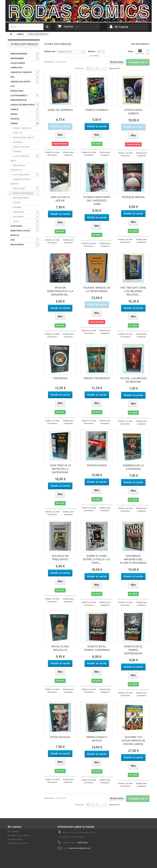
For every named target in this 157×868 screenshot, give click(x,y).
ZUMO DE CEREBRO (60, 110)
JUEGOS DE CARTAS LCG (21, 84)
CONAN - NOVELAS (22, 128)
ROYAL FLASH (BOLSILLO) (60, 648)
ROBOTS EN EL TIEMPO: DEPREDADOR (133, 650)
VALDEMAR (18, 217)
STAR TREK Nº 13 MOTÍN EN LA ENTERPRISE (60, 469)
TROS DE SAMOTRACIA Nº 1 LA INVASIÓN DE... (60, 291)
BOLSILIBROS (17, 245)
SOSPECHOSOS (97, 465)
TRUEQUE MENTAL (133, 197)
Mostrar (92, 51)
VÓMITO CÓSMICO (97, 110)
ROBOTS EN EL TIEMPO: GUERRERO (97, 648)
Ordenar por (50, 51)
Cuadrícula (140, 52)
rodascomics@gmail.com (80, 848)
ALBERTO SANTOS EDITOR (21, 182)
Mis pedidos (13, 832)
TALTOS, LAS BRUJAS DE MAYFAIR (133, 380)
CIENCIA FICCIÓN (21, 147)
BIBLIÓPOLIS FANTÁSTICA (18, 168)
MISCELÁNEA (17, 91)
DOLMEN (17, 207)
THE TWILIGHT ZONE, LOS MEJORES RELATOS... (133, 291)
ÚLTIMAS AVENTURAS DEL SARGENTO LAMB (97, 201)
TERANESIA (60, 378)
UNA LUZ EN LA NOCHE (60, 199)
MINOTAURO (19, 189)
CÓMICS (14, 109)
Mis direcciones (15, 839)
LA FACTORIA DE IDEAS (20, 158)
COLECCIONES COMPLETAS (18, 65)
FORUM (16, 203)
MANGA (14, 114)
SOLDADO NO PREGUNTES (60, 558)
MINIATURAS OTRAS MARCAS (20, 233)
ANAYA (16, 221)
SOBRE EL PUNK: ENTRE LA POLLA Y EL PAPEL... (97, 559)
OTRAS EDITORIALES (23, 193)
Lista (148, 52)
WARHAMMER (17, 58)
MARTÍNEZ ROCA (21, 198)
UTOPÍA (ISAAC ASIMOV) (133, 112)
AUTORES (17, 142)
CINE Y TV (17, 133)
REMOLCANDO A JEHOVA (97, 739)
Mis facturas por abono (18, 835)
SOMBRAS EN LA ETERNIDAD (133, 467)
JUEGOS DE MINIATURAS (23, 105)
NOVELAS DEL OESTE (23, 137)
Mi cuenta (14, 827)
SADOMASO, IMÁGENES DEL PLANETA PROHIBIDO (133, 559)
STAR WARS (16, 226)
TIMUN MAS (18, 212)
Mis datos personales (18, 843)
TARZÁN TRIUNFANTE (97, 378)
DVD (13, 240)
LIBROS (14, 123)
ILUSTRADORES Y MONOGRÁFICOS (19, 98)
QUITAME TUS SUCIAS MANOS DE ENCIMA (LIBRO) (133, 741)
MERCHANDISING (19, 54)
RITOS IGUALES (60, 737)
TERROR (17, 152)
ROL (13, 77)
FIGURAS (15, 119)
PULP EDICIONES (21, 175)
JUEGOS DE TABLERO (21, 72)
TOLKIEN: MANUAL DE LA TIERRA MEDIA (97, 289)
